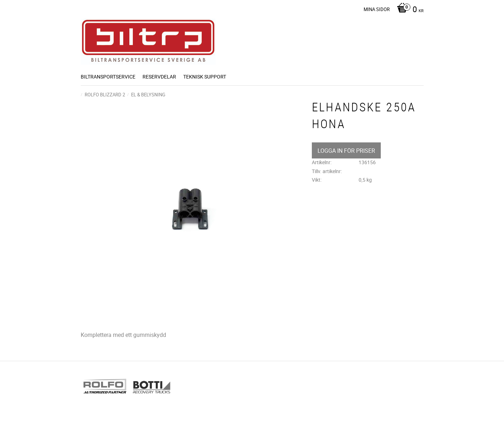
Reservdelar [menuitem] (159, 77)
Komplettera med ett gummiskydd (123, 335)
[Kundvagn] (408, 10)
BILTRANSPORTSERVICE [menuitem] (108, 77)
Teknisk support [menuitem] (205, 77)
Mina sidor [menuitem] (377, 9)
